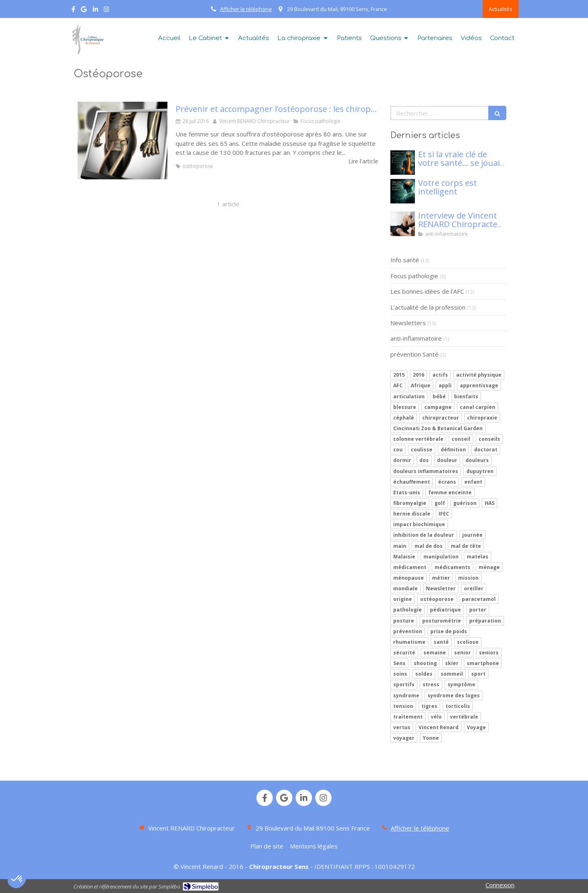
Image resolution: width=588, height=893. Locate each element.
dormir (402, 460)
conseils (489, 439)
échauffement (412, 482)
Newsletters (408, 323)
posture (404, 621)
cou (398, 450)
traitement (408, 717)
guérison (465, 503)
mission (468, 578)
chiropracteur (441, 418)
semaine (435, 653)
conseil (461, 439)
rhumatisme (409, 642)
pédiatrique (445, 610)
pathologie (408, 610)
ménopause (409, 578)
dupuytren (480, 471)
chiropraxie (482, 418)
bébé (439, 396)
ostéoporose (437, 599)
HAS (490, 503)
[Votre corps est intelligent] (403, 191)
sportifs (404, 684)
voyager (404, 738)
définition (453, 450)
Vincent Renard (439, 727)
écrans (447, 482)
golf (440, 503)
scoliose (468, 642)
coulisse (422, 450)
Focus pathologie (414, 276)
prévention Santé (414, 354)
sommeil (452, 674)
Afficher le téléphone (246, 9)
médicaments (452, 567)
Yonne (431, 738)
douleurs (477, 460)
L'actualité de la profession (428, 307)
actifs (440, 375)
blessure (405, 407)
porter (478, 610)
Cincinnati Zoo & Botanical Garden (438, 428)
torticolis (458, 706)
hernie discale (412, 514)
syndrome (406, 695)
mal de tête (466, 546)
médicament (410, 567)
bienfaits (466, 396)
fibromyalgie (410, 503)
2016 (419, 375)
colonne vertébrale (418, 439)
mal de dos (429, 546)
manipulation (441, 557)
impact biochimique (419, 524)
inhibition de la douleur (424, 535)
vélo (436, 717)
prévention (408, 631)
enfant (473, 482)
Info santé (405, 260)
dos (424, 460)
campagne (438, 407)
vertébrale (464, 717)
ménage (489, 567)
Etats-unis (407, 492)
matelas (478, 557)
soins (400, 674)
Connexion (500, 885)
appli (445, 385)
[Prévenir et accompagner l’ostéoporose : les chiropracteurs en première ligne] (122, 141)
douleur (447, 460)
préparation (485, 621)
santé (441, 642)
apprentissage (479, 385)
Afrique (421, 385)
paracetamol (479, 599)
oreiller (474, 588)
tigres (429, 706)
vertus (402, 727)
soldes (424, 674)
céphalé (404, 418)
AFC (398, 385)
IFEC (444, 514)
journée (472, 535)
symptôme (461, 684)
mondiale (405, 588)
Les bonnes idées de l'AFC (427, 291)
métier (441, 578)
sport (478, 674)
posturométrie (442, 621)
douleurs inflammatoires (426, 471)
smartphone (483, 663)
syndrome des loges (454, 695)
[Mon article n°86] (403, 163)
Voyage (476, 727)
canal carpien (478, 407)
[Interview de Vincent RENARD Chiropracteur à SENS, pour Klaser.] (403, 224)
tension (403, 706)
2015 (399, 375)
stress (431, 684)
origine (403, 599)
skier (452, 663)
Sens (399, 663)
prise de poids (449, 631)
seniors (489, 653)
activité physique (479, 375)
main (400, 546)
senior (462, 653)
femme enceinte (450, 492)
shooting (425, 663)
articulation (409, 396)
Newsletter (441, 588)
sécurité (404, 653)
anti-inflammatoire (416, 338)
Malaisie (404, 557)
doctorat (486, 450)
